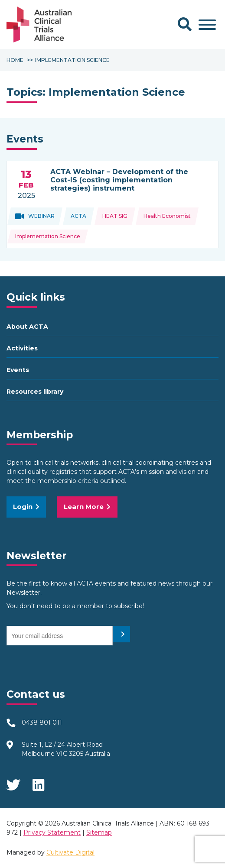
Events (18, 370)
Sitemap (99, 832)
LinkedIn (39, 782)
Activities (22, 348)
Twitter (13, 782)
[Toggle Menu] (207, 25)
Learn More (87, 507)
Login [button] (26, 507)
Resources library (35, 392)
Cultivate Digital (70, 852)
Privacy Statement (52, 832)
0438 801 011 (42, 722)
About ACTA (27, 327)
